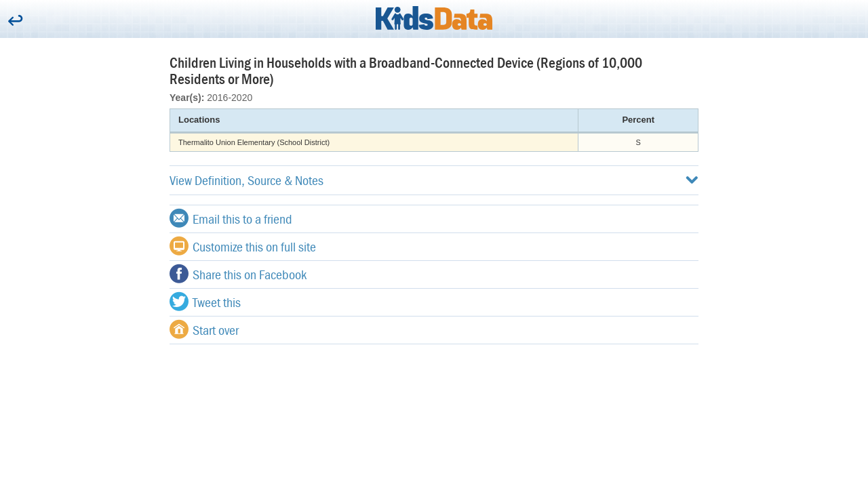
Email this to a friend (231, 218)
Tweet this (205, 302)
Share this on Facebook (238, 274)
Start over (204, 329)
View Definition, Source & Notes (434, 180)
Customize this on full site (243, 246)
